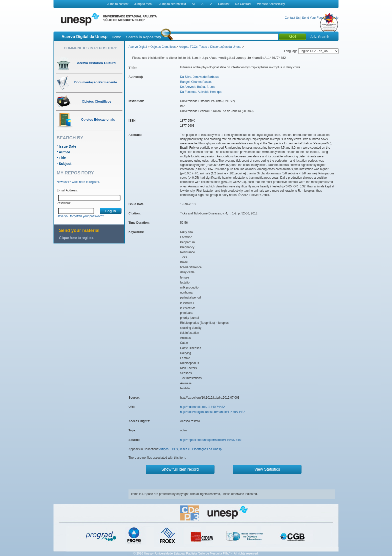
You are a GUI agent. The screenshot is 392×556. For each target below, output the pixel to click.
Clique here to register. (77, 238)
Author (64, 152)
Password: (64, 203)
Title (62, 158)
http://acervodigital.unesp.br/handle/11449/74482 (212, 412)
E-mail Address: (67, 190)
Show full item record (180, 469)
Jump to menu (144, 4)
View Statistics (267, 469)
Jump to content (118, 4)
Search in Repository (143, 37)
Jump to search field (173, 4)
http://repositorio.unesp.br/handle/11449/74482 (211, 440)
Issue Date (67, 146)
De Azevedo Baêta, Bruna (197, 87)
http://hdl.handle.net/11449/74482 (202, 407)
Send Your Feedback (316, 18)
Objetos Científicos (163, 47)
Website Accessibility (271, 4)
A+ (194, 4)
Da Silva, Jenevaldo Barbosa (199, 77)
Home (116, 37)
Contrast (224, 4)
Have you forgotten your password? (80, 216)
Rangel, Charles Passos (196, 82)
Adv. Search (320, 37)
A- (203, 4)
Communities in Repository (90, 48)
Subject (65, 164)
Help (335, 18)
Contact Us (292, 18)
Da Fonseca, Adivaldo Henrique (201, 92)
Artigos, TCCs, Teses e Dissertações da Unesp (210, 47)
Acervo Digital (138, 47)
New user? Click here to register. (78, 182)
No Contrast (243, 4)
